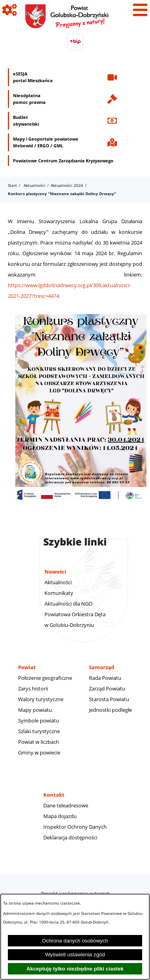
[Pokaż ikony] (10, 10)
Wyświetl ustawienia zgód (75, 955)
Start (12, 185)
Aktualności (34, 185)
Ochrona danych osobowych (75, 941)
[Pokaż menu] (140, 10)
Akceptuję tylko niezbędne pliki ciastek (75, 969)
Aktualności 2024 (67, 185)
